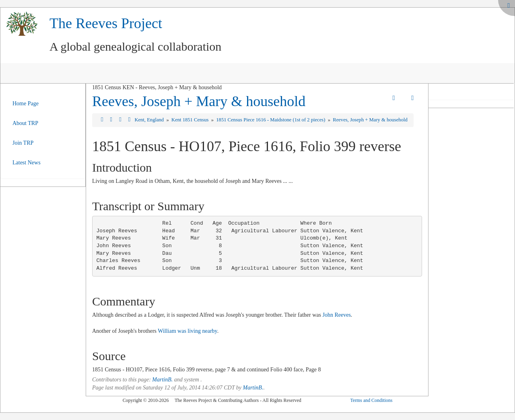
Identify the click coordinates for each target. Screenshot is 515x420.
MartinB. (162, 380)
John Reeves (336, 315)
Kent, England (150, 120)
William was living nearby (187, 331)
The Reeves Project (106, 23)
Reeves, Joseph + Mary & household (199, 101)
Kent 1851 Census (191, 120)
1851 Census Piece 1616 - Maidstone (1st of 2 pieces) (271, 120)
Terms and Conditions (371, 400)
